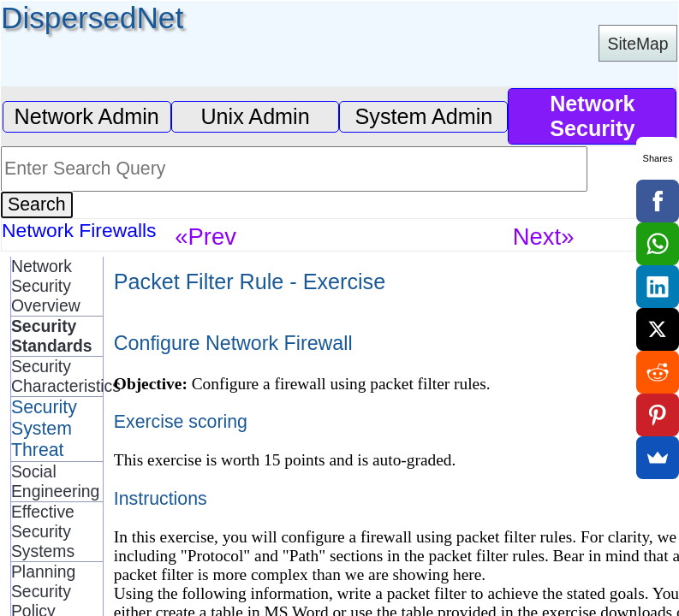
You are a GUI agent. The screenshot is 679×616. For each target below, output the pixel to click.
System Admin (424, 116)
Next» (544, 237)
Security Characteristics (57, 376)
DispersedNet (92, 18)
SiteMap (638, 44)
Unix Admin (255, 116)
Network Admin (87, 116)
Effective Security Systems (43, 531)
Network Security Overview (46, 286)
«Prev (205, 237)
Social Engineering (55, 481)
